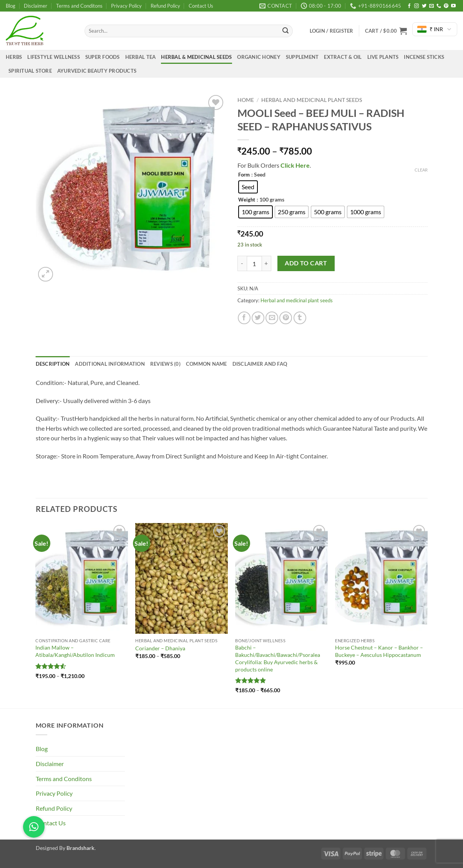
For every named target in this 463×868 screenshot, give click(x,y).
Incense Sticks (424, 57)
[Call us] (439, 6)
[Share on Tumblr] (300, 318)
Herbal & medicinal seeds (196, 57)
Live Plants (383, 57)
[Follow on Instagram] (417, 6)
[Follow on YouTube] (453, 6)
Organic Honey (259, 57)
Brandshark (80, 848)
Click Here (295, 165)
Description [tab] (53, 364)
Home (246, 100)
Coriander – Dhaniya (160, 648)
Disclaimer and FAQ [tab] (260, 364)
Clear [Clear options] (421, 170)
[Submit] (285, 31)
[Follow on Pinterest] (446, 6)
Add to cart (306, 263)
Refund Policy (165, 6)
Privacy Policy (126, 6)
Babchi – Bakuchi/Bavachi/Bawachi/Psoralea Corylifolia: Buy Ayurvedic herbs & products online (278, 658)
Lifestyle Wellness (54, 57)
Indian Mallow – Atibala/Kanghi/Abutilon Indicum (75, 651)
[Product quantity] (254, 263)
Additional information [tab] (110, 364)
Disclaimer (36, 6)
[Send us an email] (431, 6)
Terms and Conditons (79, 6)
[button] (386, 31)
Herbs (14, 57)
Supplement (302, 57)
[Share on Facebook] (244, 318)
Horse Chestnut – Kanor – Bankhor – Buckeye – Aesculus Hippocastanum (379, 651)
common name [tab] (207, 364)
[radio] (248, 187)
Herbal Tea (141, 57)
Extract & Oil (343, 57)
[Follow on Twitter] (424, 6)
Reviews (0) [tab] (165, 364)
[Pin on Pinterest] (286, 318)
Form (244, 175)
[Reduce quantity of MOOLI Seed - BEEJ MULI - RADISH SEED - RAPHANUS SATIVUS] (242, 263)
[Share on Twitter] (258, 318)
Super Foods (103, 57)
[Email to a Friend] (272, 318)
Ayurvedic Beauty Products (97, 71)
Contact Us (201, 6)
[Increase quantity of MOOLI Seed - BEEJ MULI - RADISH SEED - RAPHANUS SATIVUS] (267, 263)
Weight (247, 200)
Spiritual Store (30, 71)
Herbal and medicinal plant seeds (312, 100)
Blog (11, 6)
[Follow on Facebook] (409, 6)
